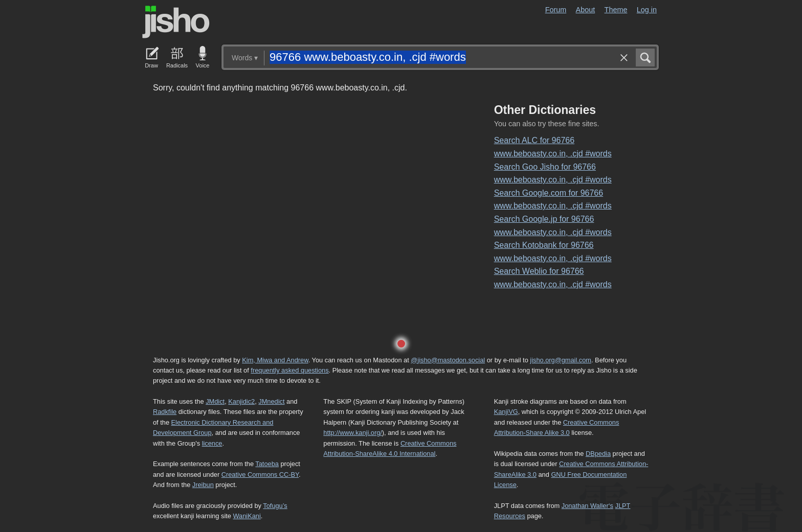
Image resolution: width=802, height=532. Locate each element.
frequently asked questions (289, 370)
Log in (647, 10)
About (586, 10)
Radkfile (165, 412)
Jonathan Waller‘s (587, 506)
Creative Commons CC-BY (260, 475)
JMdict (215, 401)
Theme (616, 10)
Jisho (176, 22)
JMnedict (271, 401)
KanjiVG (506, 412)
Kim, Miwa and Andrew (275, 360)
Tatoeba (267, 464)
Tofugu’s (275, 506)
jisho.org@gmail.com (561, 360)
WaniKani (247, 516)
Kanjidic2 (241, 401)
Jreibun (203, 485)
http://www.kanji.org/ (353, 433)
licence (212, 443)
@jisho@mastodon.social (448, 360)
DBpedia (598, 454)
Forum (556, 10)
